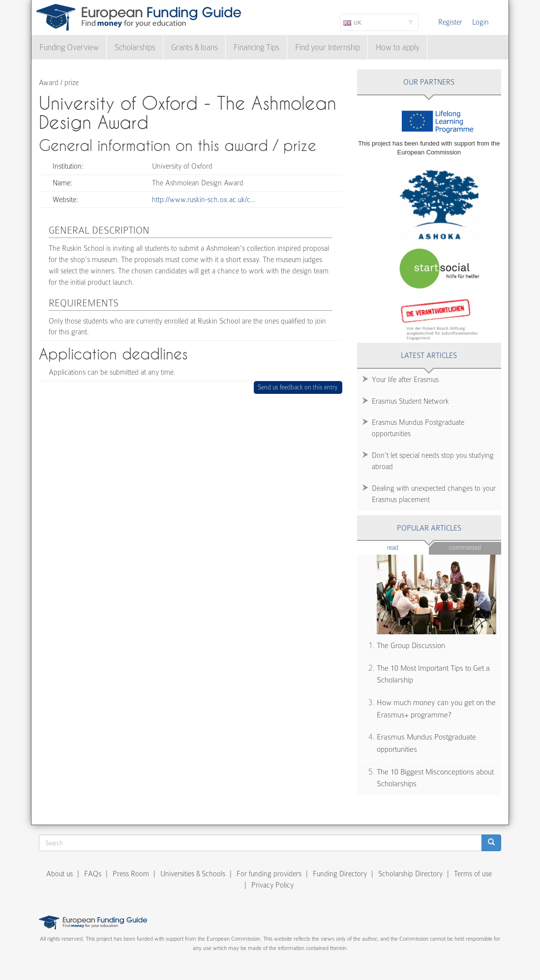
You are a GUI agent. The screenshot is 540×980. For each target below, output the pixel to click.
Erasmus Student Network (410, 401)
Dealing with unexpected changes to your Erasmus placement (434, 494)
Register (450, 22)
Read (407, 547)
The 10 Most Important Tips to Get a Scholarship (433, 674)
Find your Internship (328, 47)
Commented (465, 548)
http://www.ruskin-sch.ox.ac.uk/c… (204, 200)
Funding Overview (69, 47)
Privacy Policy (272, 885)
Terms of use (473, 874)
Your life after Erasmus (405, 380)
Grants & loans (195, 47)
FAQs (93, 874)
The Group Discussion (411, 646)
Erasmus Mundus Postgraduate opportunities (418, 428)
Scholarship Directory (410, 874)
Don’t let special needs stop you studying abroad (433, 461)
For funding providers (269, 874)
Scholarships (135, 47)
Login (480, 22)
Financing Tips (256, 47)
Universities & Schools (193, 874)
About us (60, 874)
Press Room (131, 874)
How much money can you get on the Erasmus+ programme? (436, 709)
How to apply (398, 47)
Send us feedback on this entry (298, 387)
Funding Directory (340, 874)
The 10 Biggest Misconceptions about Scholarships (435, 778)
